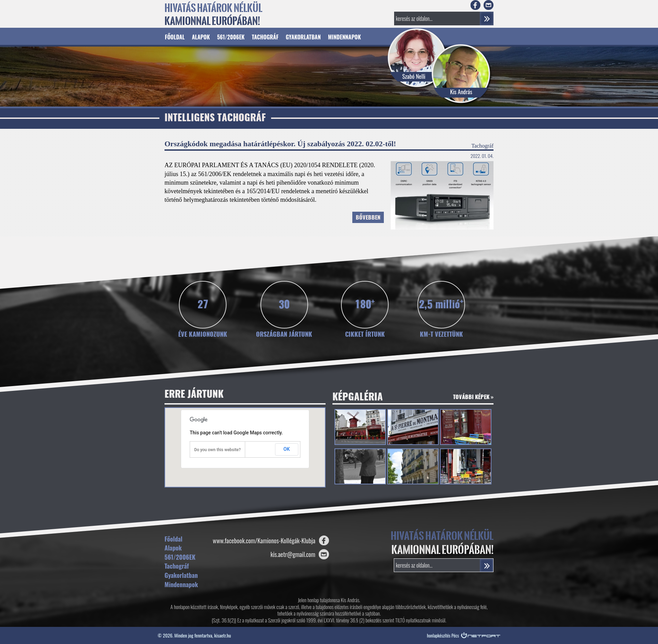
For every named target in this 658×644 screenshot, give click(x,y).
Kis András (461, 92)
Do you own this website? (218, 450)
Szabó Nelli (414, 76)
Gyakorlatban (303, 37)
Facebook (476, 5)
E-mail (489, 5)
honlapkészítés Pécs (443, 635)
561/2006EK (231, 37)
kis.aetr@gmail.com (293, 554)
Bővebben (368, 218)
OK (287, 449)
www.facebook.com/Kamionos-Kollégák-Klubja (264, 541)
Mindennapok (344, 37)
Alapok (201, 37)
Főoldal (175, 37)
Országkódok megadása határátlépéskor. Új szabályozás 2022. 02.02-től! (280, 144)
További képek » (473, 397)
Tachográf (265, 37)
